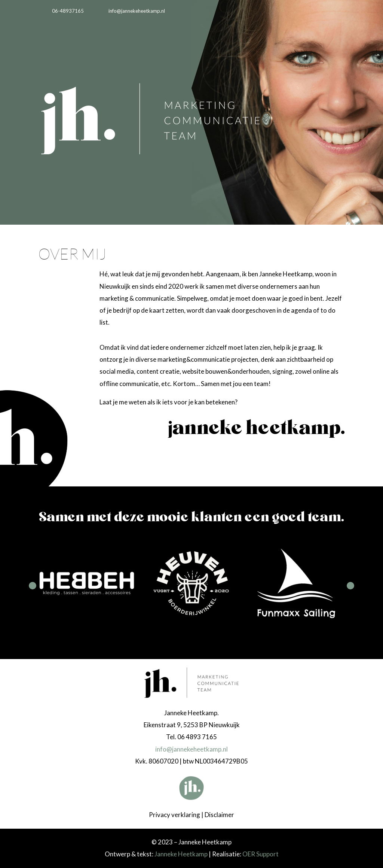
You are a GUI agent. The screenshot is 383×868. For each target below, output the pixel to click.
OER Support (261, 854)
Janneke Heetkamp (181, 854)
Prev (33, 586)
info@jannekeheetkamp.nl (191, 749)
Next (350, 586)
